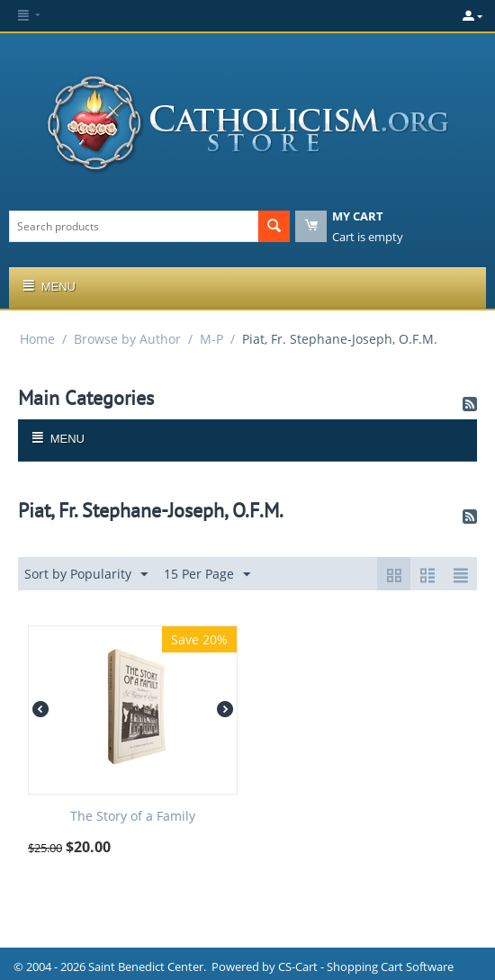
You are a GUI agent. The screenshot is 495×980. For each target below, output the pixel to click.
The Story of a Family (133, 817)
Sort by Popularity (86, 575)
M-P (211, 339)
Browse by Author (127, 339)
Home (37, 339)
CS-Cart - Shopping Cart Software (366, 967)
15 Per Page (207, 575)
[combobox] (134, 226)
